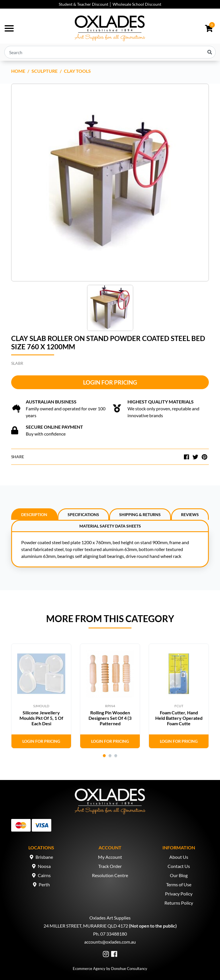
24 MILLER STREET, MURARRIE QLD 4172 (86, 926)
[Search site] (210, 52)
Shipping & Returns (140, 514)
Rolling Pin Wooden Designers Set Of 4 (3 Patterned (110, 718)
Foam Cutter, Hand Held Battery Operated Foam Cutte (179, 718)
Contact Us (179, 866)
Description (34, 514)
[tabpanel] (41, 696)
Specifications (83, 514)
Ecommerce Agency (89, 969)
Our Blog (179, 875)
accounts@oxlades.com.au (110, 942)
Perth (44, 884)
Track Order (110, 866)
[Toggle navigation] (9, 28)
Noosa (44, 866)
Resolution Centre (110, 875)
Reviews (190, 514)
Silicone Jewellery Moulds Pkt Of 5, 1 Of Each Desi (41, 718)
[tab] (34, 514)
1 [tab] (104, 756)
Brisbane (44, 857)
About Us (179, 857)
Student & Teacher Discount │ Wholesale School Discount (110, 4)
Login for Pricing (110, 382)
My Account (110, 857)
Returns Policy (179, 903)
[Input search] (110, 52)
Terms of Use (179, 884)
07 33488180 (114, 934)
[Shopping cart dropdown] (209, 28)
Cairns (44, 875)
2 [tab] (110, 756)
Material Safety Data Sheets (110, 526)
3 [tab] (116, 756)
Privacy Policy (179, 894)
